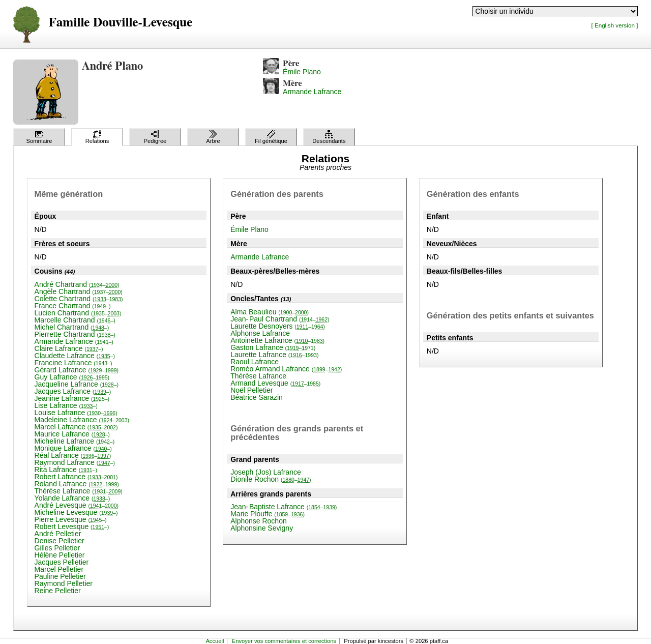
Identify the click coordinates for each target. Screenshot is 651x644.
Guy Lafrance (72, 377)
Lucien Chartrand (78, 313)
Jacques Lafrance (73, 391)
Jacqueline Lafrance (77, 384)
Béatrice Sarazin (257, 397)
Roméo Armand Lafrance (286, 369)
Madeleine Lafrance (82, 420)
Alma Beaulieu (270, 312)
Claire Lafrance (69, 348)
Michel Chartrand (72, 327)
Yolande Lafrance (72, 498)
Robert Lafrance (76, 477)
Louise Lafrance (76, 413)
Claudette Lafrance (75, 356)
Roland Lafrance (77, 484)
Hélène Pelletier (60, 555)
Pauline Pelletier (60, 576)
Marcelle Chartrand (75, 320)
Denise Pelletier (60, 541)
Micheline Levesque (76, 512)
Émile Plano (302, 72)
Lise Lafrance (66, 405)
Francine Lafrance (73, 363)
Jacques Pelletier (62, 562)
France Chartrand (73, 306)
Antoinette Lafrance (277, 340)
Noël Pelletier (251, 390)
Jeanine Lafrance (72, 398)
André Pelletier (58, 534)
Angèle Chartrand (79, 291)
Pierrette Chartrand (75, 334)
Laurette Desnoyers (278, 326)
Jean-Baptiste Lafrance (284, 507)
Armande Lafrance (312, 92)
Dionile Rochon (271, 479)
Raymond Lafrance (75, 462)
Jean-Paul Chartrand (280, 319)
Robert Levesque (72, 526)
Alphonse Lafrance (260, 333)
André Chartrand (77, 284)
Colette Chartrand (79, 299)
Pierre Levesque (71, 519)
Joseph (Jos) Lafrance (266, 472)
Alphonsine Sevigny (262, 528)
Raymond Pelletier (64, 583)
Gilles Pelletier (57, 548)
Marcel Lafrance (76, 427)
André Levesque (77, 505)
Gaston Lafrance (273, 347)
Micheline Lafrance (75, 441)
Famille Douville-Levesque (121, 23)
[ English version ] (614, 25)
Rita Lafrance (66, 470)
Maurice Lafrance (72, 434)
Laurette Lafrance (274, 355)
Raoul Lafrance (255, 362)
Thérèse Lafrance (79, 491)
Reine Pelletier (58, 591)
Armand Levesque (275, 383)
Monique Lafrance (73, 448)
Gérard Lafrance (77, 370)
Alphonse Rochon (259, 521)
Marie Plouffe (268, 514)
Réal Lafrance (73, 455)
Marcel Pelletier (59, 569)
